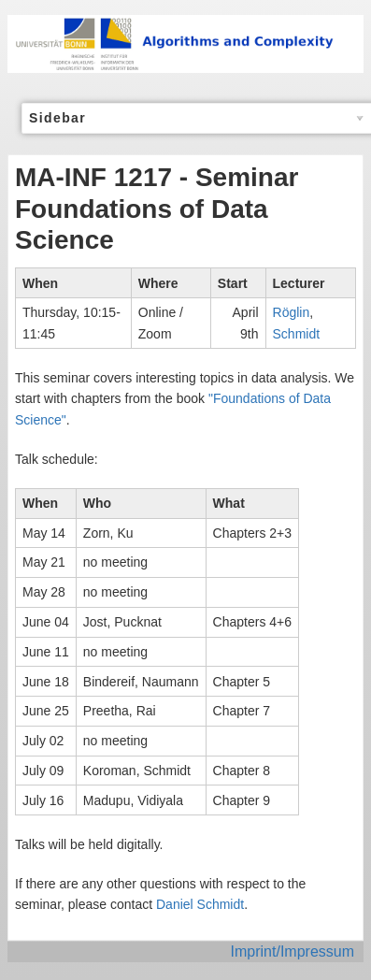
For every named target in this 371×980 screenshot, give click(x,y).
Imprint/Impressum (293, 951)
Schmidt (297, 334)
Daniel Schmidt (200, 904)
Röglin (292, 312)
